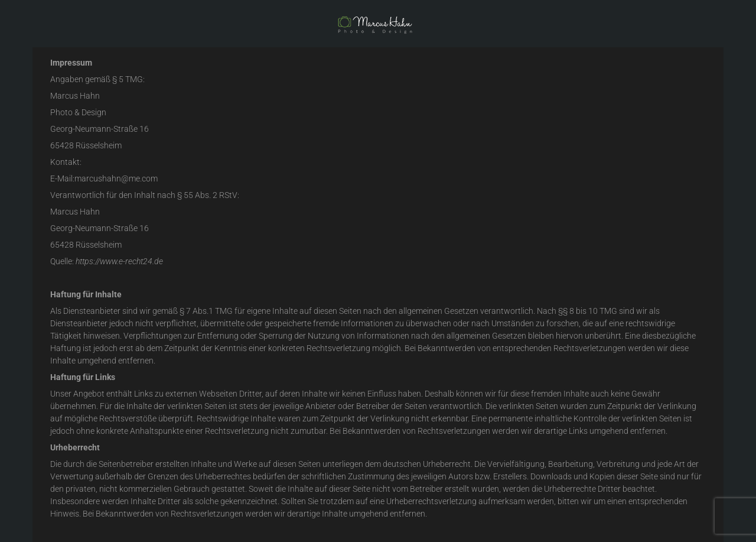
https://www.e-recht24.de (119, 261)
